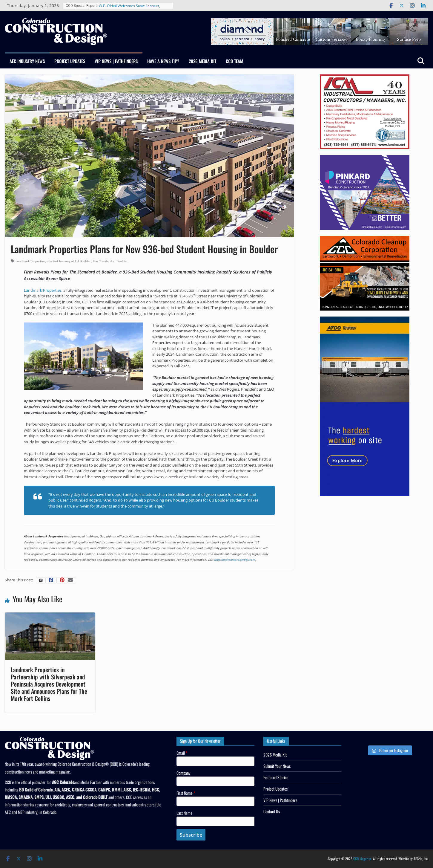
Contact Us (272, 811)
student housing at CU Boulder (69, 261)
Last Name (184, 813)
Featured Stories (276, 777)
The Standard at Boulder (110, 261)
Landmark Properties (30, 261)
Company (183, 773)
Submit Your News (277, 766)
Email (182, 753)
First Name (186, 793)
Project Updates (70, 61)
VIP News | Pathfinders (116, 61)
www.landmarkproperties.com (235, 560)
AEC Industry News (27, 61)
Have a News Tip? (163, 61)
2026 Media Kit (202, 61)
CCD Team (234, 61)
